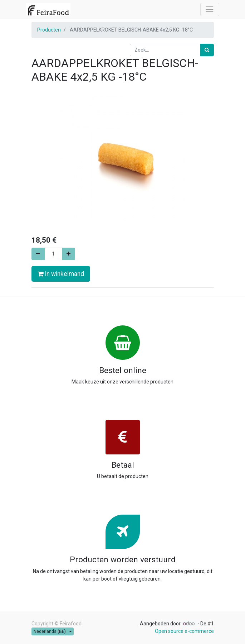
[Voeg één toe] (68, 254)
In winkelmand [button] (61, 274)
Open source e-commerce (184, 631)
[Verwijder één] (38, 254)
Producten (49, 30)
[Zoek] (207, 50)
